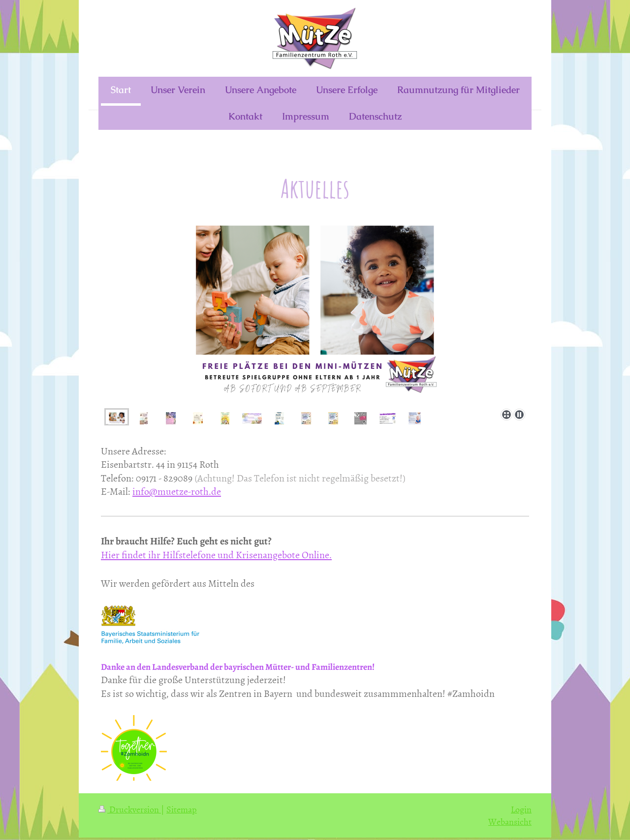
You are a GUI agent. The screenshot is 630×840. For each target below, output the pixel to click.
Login (521, 809)
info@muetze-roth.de (177, 491)
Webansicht (510, 822)
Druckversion (130, 809)
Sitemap (182, 809)
